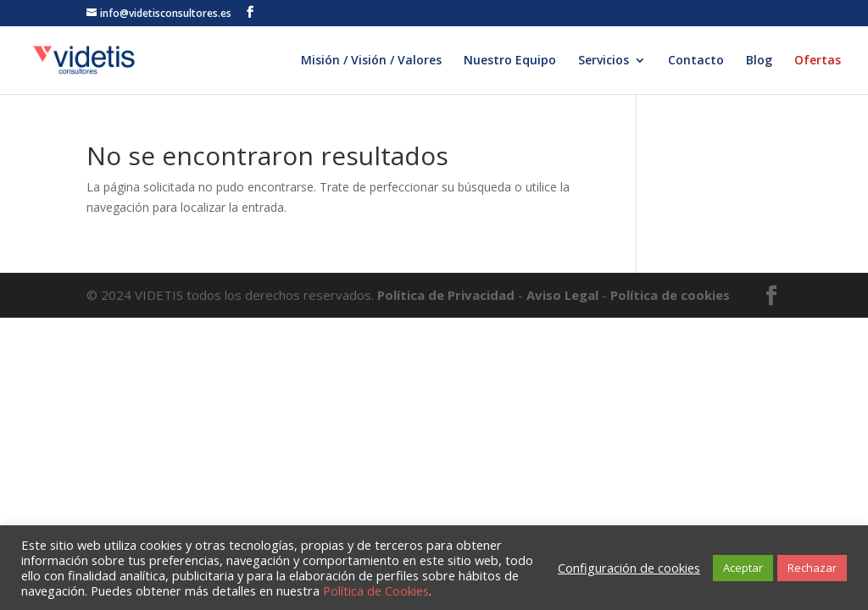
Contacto (696, 61)
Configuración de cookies (629, 568)
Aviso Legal (562, 295)
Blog (759, 61)
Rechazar (812, 568)
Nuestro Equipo (510, 61)
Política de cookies (670, 295)
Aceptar (743, 568)
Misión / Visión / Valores (371, 61)
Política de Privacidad (448, 295)
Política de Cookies (376, 591)
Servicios (604, 61)
